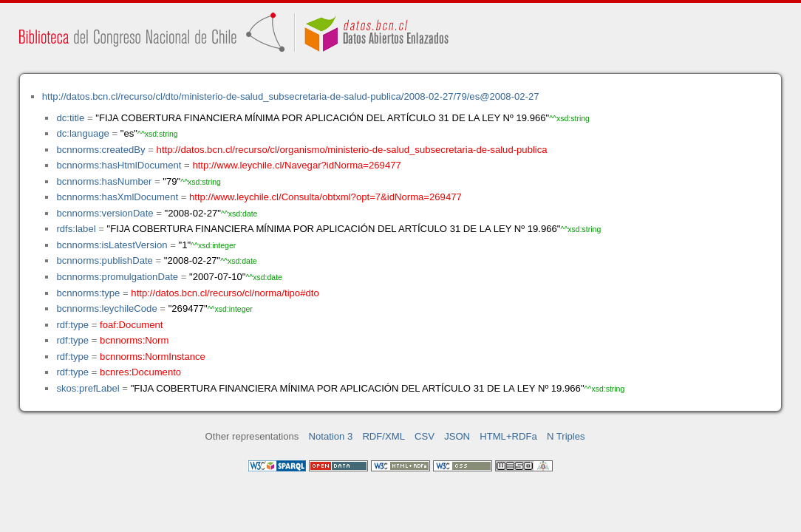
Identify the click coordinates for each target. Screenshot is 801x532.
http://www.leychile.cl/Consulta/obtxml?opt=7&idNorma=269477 (325, 197)
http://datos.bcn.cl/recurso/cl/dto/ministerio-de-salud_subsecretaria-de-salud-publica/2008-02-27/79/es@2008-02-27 (291, 96)
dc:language (82, 133)
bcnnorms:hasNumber (104, 181)
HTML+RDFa (508, 436)
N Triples (566, 436)
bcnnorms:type (88, 293)
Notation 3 (331, 436)
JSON (457, 436)
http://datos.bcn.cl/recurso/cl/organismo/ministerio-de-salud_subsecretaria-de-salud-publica (352, 150)
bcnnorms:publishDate (104, 260)
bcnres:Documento (140, 372)
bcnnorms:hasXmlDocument (117, 197)
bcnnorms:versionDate (105, 213)
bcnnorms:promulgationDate (117, 277)
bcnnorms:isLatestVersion (112, 245)
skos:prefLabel (88, 388)
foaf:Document (131, 325)
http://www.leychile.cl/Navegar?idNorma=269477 (296, 165)
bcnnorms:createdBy (100, 150)
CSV (425, 436)
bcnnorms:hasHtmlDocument (119, 165)
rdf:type (72, 325)
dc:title (70, 118)
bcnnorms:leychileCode (106, 308)
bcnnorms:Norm (134, 340)
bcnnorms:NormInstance (153, 357)
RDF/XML (384, 436)
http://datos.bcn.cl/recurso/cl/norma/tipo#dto (225, 293)
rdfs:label (76, 229)
